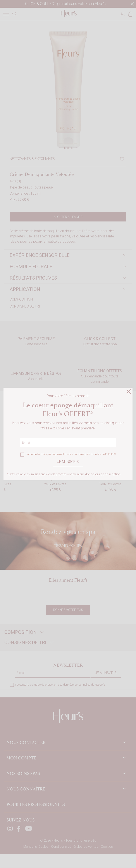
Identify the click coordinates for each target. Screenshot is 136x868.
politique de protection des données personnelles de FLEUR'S (78, 454)
